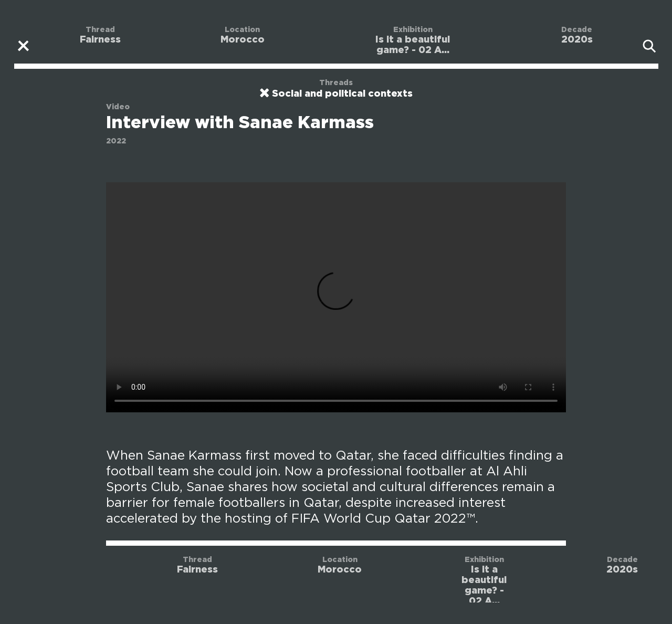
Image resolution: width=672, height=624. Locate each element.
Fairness (100, 40)
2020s (577, 40)
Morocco (243, 40)
